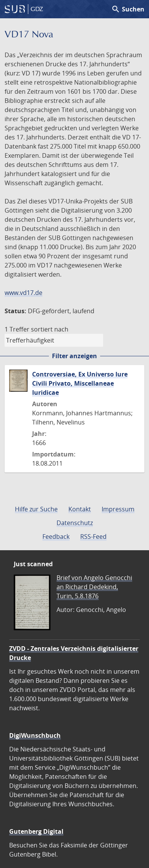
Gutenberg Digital (36, 831)
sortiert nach (50, 329)
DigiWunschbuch (35, 735)
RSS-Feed (93, 536)
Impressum (118, 509)
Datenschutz (75, 523)
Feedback (56, 536)
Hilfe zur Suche (36, 509)
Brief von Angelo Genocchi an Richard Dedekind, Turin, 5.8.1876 (94, 587)
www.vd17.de (23, 293)
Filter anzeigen (74, 356)
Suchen (128, 9)
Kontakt (80, 509)
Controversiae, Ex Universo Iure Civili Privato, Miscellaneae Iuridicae (80, 383)
